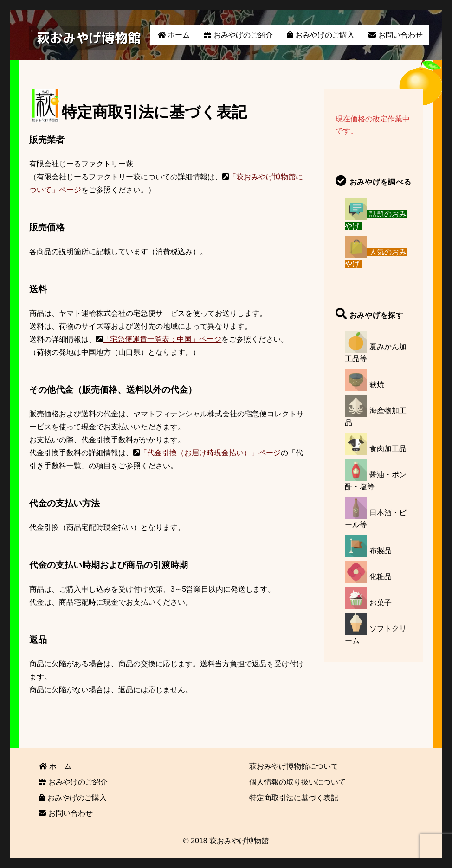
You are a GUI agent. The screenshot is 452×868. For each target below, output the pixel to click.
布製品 (381, 551)
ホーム (174, 35)
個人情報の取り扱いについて (297, 782)
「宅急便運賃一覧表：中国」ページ (162, 339)
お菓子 (381, 603)
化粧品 (381, 577)
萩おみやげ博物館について (294, 766)
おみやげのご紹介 (238, 35)
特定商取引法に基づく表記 (294, 798)
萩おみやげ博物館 (89, 38)
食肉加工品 (388, 449)
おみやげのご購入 (321, 35)
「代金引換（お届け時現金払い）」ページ (210, 453)
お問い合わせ (395, 35)
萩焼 (377, 385)
